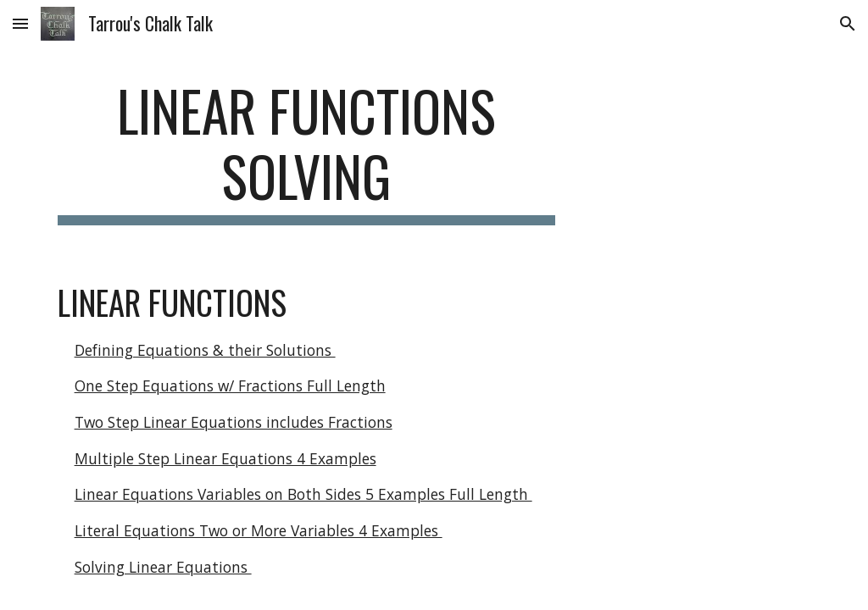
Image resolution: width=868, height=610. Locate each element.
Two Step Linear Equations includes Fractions (234, 422)
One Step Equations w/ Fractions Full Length (230, 385)
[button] (20, 23)
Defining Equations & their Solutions (205, 350)
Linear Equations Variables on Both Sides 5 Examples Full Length (303, 494)
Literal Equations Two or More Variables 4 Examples (259, 530)
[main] (306, 152)
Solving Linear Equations (163, 567)
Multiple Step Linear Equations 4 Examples (225, 458)
